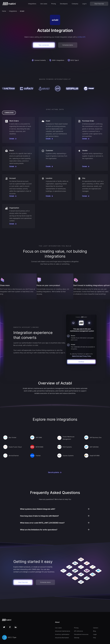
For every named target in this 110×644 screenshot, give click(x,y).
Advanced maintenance (63, 631)
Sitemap (77, 638)
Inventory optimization (62, 634)
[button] (32, 4)
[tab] (9, 113)
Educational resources (81, 634)
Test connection (44, 45)
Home (4, 11)
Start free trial (99, 4)
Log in (84, 4)
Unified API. (82, 37)
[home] (9, 4)
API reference (79, 631)
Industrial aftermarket (62, 638)
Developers (64, 4)
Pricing (54, 4)
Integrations (32, 4)
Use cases (44, 4)
